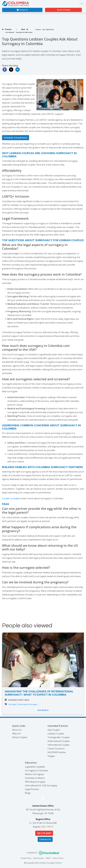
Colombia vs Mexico (35, 778)
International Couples (59, 745)
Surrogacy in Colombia (36, 770)
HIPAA (48, 858)
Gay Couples (54, 730)
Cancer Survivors (56, 749)
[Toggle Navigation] (82, 4)
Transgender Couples (59, 737)
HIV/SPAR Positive (57, 752)
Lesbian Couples (56, 734)
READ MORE (43, 710)
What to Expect (20, 737)
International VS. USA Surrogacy (41, 785)
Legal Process (32, 789)
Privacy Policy (26, 858)
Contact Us (45, 839)
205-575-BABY (64, 10)
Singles (51, 756)
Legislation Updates (35, 767)
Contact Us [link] (22, 10)
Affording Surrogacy (35, 782)
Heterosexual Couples (59, 741)
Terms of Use (58, 858)
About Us (17, 730)
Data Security (38, 858)
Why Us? (16, 734)
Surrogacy (12, 704)
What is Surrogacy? (35, 774)
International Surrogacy (28, 704)
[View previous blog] (7, 29)
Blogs (28, 793)
